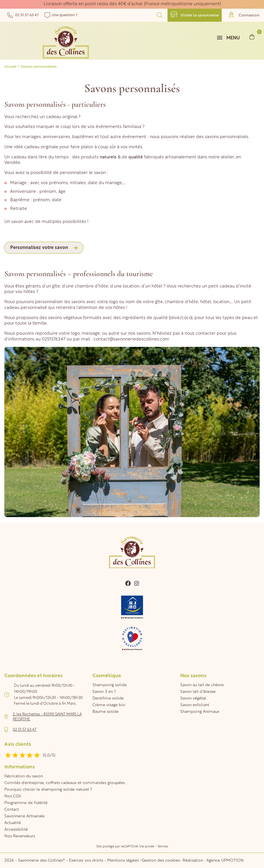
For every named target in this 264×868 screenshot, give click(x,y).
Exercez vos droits (87, 861)
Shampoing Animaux (200, 712)
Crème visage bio (109, 705)
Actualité (13, 823)
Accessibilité (16, 830)
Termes (163, 847)
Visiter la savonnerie (195, 15)
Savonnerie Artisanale (24, 816)
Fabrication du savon (24, 776)
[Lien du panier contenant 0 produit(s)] (252, 37)
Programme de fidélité (26, 803)
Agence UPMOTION (225, 861)
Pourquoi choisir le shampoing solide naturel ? (48, 790)
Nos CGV (13, 796)
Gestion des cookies (161, 861)
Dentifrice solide (108, 698)
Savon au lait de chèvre (202, 685)
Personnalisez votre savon (39, 248)
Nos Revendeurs (20, 836)
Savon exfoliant (195, 705)
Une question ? (61, 15)
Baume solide (105, 712)
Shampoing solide (110, 685)
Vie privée (147, 847)
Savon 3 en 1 (104, 692)
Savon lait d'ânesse (198, 692)
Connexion (244, 15)
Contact (12, 810)
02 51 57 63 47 (23, 15)
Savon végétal (193, 698)
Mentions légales (123, 861)
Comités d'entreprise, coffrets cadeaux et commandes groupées (65, 783)
